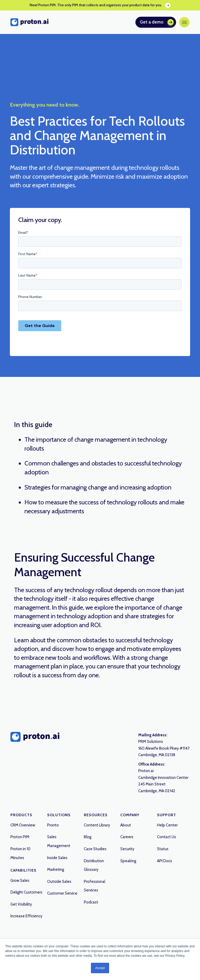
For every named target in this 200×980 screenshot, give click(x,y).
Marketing (56, 870)
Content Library (97, 825)
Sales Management (59, 841)
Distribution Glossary (94, 865)
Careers (127, 837)
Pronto (53, 825)
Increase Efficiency (26, 916)
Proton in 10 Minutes (20, 853)
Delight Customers (26, 892)
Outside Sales (59, 882)
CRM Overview (23, 825)
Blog (88, 837)
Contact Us (167, 837)
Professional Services (95, 886)
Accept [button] (100, 968)
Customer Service (62, 893)
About (126, 825)
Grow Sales (20, 880)
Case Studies (95, 849)
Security (127, 849)
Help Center (167, 825)
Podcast (91, 902)
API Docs (165, 861)
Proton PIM (20, 837)
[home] (29, 22)
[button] (184, 22)
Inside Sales (57, 858)
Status (163, 849)
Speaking (128, 861)
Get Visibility (21, 904)
